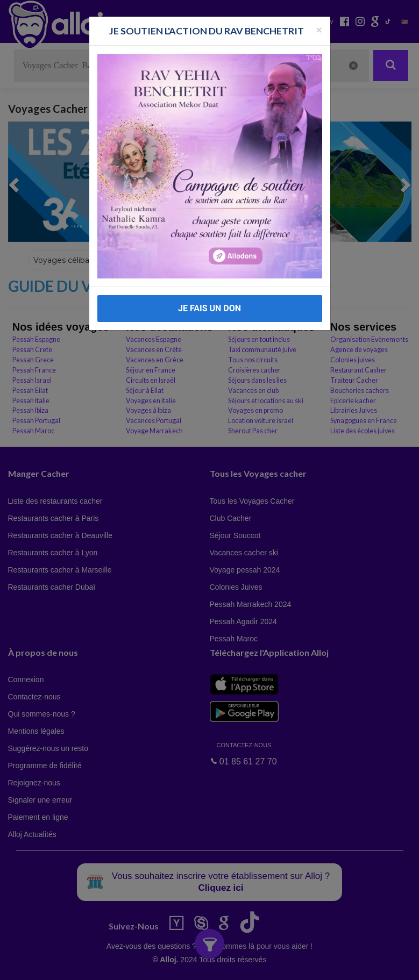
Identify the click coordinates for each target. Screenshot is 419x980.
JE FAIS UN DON (209, 308)
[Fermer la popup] (319, 29)
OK (237, 964)
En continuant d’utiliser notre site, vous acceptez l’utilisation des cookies (115, 964)
